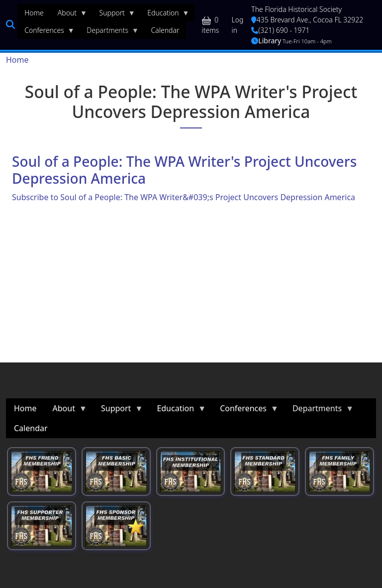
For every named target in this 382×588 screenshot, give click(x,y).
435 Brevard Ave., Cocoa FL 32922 (307, 20)
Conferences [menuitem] (46, 32)
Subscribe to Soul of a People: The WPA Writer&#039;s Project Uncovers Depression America (184, 197)
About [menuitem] (69, 15)
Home (17, 60)
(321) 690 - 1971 (280, 30)
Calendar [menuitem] (165, 30)
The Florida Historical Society (296, 9)
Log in (238, 25)
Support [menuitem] (114, 15)
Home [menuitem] (34, 13)
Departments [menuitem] (109, 32)
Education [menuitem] (165, 15)
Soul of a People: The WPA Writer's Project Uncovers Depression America (184, 170)
